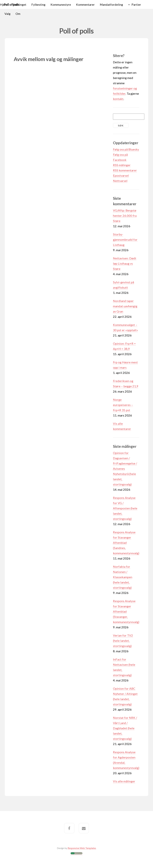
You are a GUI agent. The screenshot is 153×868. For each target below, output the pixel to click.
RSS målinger (122, 165)
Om (18, 14)
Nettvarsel (120, 181)
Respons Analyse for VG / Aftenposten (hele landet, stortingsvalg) (125, 508)
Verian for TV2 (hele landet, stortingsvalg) (123, 641)
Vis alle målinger (124, 781)
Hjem (4, 4)
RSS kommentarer (125, 170)
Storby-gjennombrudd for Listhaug (125, 240)
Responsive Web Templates (82, 848)
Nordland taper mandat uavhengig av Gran (125, 306)
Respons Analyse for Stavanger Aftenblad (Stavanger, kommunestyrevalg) (126, 611)
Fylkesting (38, 4)
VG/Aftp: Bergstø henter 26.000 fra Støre (125, 216)
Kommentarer (85, 4)
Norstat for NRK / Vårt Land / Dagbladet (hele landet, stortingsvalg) (125, 728)
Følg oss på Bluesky (126, 149)
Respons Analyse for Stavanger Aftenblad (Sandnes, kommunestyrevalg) (126, 543)
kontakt (118, 99)
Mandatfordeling (111, 4)
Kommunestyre (61, 4)
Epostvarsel (121, 175)
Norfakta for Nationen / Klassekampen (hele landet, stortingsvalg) (123, 577)
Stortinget (19, 4)
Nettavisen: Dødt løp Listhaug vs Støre (125, 263)
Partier (136, 4)
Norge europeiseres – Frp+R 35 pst (123, 405)
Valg (7, 14)
